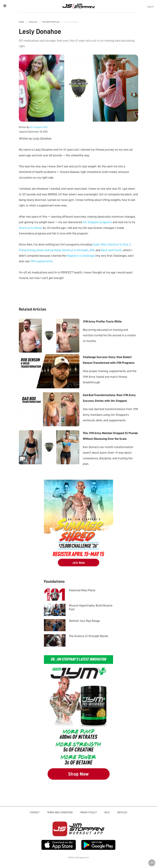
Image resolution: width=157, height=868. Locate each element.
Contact (35, 812)
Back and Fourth (111, 250)
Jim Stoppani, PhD (39, 127)
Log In (150, 7)
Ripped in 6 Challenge (81, 256)
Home (22, 22)
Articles (33, 22)
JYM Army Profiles (51, 22)
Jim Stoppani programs (97, 222)
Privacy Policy (89, 812)
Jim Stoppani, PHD (79, 6)
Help (107, 812)
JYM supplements (41, 261)
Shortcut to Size (118, 244)
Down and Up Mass (49, 250)
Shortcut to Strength (75, 250)
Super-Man (100, 244)
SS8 (92, 250)
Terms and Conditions (60, 812)
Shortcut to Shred (30, 228)
